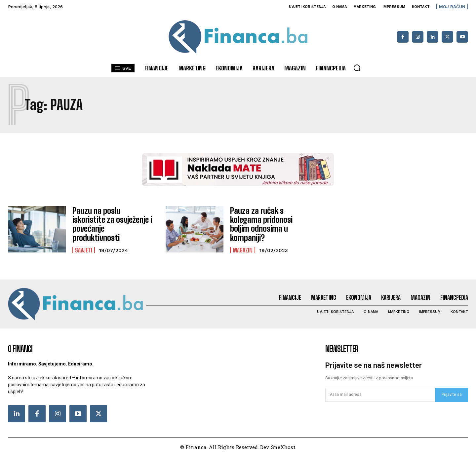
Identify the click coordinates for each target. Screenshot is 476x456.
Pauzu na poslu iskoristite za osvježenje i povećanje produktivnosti (112, 223)
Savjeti (84, 245)
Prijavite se (452, 394)
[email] (380, 394)
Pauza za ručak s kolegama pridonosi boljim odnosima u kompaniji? (261, 223)
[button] (357, 68)
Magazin (243, 249)
